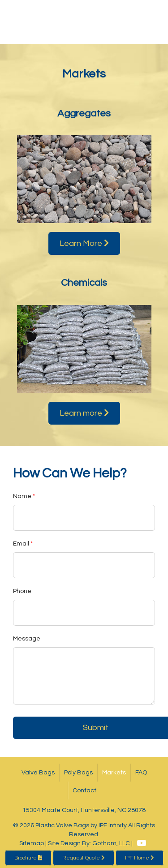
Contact (84, 791)
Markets (114, 773)
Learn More (84, 243)
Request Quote (84, 858)
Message (27, 639)
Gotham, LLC (111, 843)
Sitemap (32, 843)
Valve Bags (38, 773)
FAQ (141, 773)
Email (21, 544)
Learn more (84, 413)
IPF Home (140, 858)
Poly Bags (78, 773)
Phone (22, 591)
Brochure (28, 858)
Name (22, 496)
